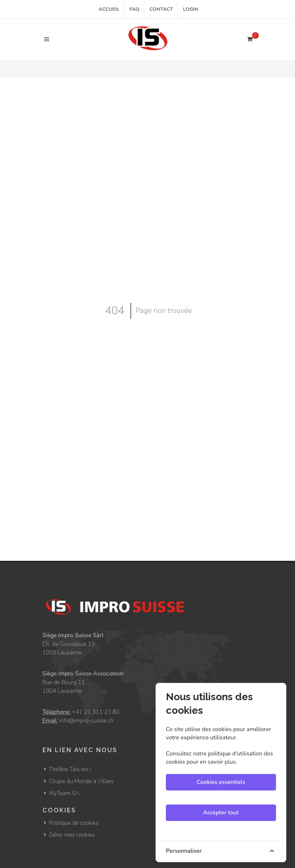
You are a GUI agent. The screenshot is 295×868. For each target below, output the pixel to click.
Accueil (109, 9)
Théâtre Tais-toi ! (70, 769)
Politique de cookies (74, 823)
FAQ (135, 9)
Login (190, 9)
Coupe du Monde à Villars (81, 781)
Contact (161, 9)
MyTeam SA (64, 793)
